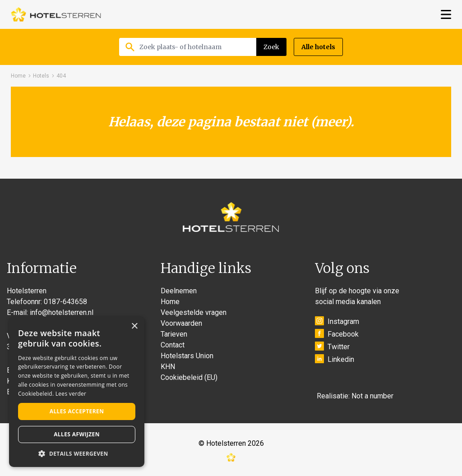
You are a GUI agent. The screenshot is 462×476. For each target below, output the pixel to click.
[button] (77, 453)
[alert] (77, 392)
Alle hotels (318, 47)
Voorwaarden (181, 323)
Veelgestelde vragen (194, 312)
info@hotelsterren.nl (62, 312)
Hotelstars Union (187, 356)
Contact (173, 345)
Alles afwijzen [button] (77, 434)
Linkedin (335, 359)
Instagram (337, 321)
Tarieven (174, 334)
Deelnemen (179, 291)
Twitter (332, 346)
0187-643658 (65, 302)
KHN (168, 367)
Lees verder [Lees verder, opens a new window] (71, 394)
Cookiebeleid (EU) (189, 377)
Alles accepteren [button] (77, 411)
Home (18, 76)
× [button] (134, 326)
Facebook (337, 334)
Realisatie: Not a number (355, 396)
